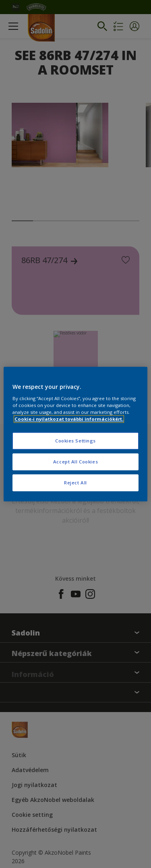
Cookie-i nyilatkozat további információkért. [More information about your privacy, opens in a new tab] (69, 419)
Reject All (75, 483)
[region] (75, 434)
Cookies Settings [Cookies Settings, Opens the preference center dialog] (75, 441)
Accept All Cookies (75, 462)
